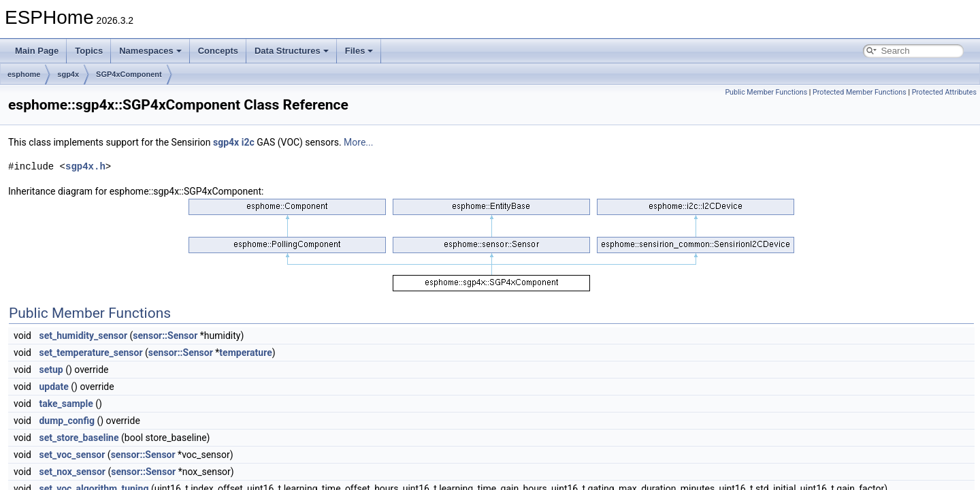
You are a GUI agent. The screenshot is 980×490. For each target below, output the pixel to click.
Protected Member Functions (860, 92)
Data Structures (292, 51)
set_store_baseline (79, 438)
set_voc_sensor (72, 455)
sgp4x (68, 74)
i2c (248, 142)
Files (359, 51)
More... (358, 142)
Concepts (218, 51)
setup (51, 370)
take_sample (66, 404)
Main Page (37, 51)
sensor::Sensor (165, 336)
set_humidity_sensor (83, 336)
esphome (24, 74)
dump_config (67, 421)
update (53, 387)
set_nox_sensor (72, 472)
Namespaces (150, 51)
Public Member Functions (766, 92)
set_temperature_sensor (91, 353)
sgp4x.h (85, 166)
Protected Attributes (944, 92)
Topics (89, 51)
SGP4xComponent (129, 74)
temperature (245, 353)
